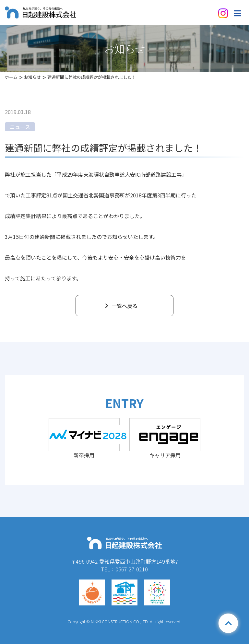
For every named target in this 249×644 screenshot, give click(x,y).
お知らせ (32, 77)
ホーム (11, 77)
